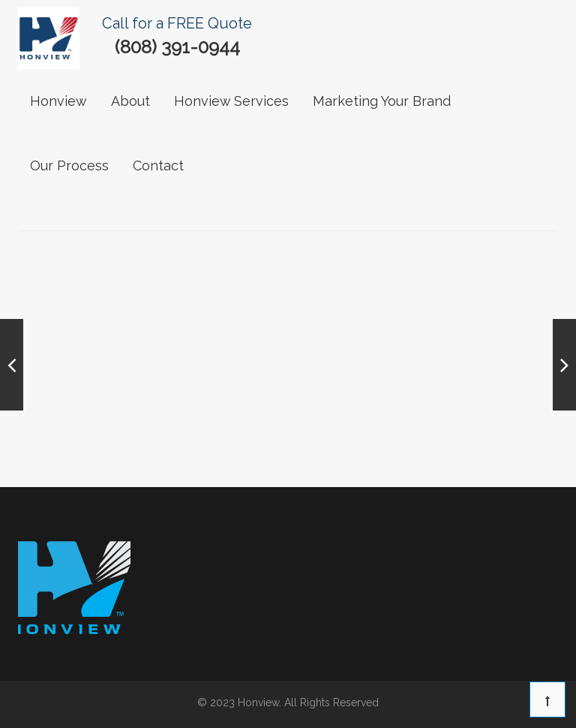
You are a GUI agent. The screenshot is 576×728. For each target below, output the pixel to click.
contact (158, 165)
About (130, 101)
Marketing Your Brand (382, 101)
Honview (58, 101)
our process (69, 165)
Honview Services (231, 101)
